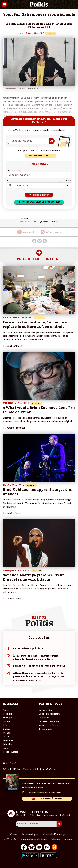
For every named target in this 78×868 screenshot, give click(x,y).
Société (7, 721)
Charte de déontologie (54, 834)
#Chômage (51, 769)
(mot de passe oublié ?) (62, 181)
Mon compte (46, 729)
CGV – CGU (10, 839)
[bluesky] (31, 848)
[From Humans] (54, 848)
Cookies (68, 839)
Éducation (8, 744)
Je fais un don (46, 710)
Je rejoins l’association (50, 721)
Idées (6, 725)
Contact (14, 834)
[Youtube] (39, 848)
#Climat (7, 769)
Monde (7, 733)
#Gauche (27, 769)
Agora (6, 710)
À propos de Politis (49, 725)
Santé (6, 748)
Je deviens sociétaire (49, 714)
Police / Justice (10, 752)
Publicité (55, 839)
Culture (7, 729)
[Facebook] (24, 848)
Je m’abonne (45, 717)
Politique (7, 714)
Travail (6, 736)
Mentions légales (31, 834)
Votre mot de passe (15, 181)
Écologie (7, 717)
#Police (17, 769)
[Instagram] (47, 848)
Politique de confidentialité (33, 839)
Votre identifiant (14, 170)
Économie (8, 740)
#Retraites (38, 769)
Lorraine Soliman (26, 33)
